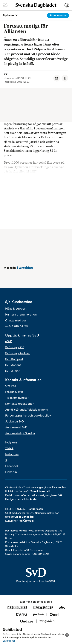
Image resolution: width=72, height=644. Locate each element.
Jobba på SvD (14, 422)
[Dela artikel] (57, 78)
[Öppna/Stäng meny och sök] (5, 5)
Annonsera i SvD (16, 427)
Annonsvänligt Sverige (20, 433)
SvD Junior (12, 371)
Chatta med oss (16, 321)
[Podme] (38, 615)
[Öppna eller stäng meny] (16, 15)
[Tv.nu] (22, 615)
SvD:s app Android (18, 353)
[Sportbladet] (43, 608)
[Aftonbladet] (17, 608)
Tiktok (9, 448)
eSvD (9, 341)
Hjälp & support (16, 309)
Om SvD (11, 386)
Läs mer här (9, 641)
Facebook (12, 466)
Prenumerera (58, 16)
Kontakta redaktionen (20, 404)
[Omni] (55, 615)
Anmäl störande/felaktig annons (27, 410)
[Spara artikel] (65, 78)
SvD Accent (13, 365)
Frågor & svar (14, 392)
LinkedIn (11, 472)
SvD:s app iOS (15, 347)
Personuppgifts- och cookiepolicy (28, 416)
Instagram (12, 454)
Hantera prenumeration (21, 315)
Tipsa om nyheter (17, 398)
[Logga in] (67, 5)
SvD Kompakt (14, 359)
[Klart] (62, 608)
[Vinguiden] (47, 621)
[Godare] (27, 621)
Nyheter (9, 15)
